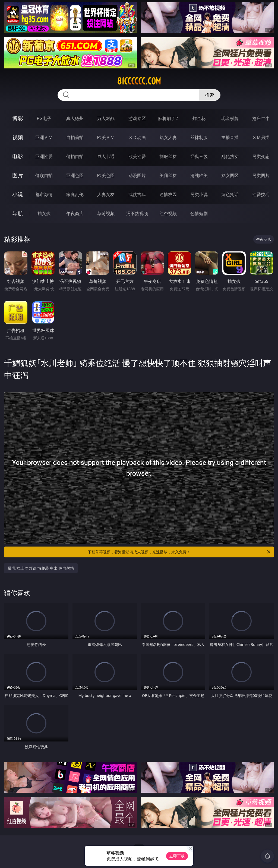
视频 (18, 137)
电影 (18, 156)
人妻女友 (106, 194)
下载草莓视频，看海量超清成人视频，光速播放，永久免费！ (179, 552)
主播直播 (230, 137)
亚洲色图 (75, 175)
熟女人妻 (168, 137)
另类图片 (261, 175)
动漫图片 (137, 175)
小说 (18, 194)
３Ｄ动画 (137, 137)
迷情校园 (168, 194)
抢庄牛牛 (261, 118)
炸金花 (199, 118)
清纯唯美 (199, 175)
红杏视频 (168, 213)
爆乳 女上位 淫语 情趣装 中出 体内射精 (41, 568)
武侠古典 (137, 194)
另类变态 (261, 156)
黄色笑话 (230, 194)
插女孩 (44, 213)
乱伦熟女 (230, 156)
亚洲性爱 (44, 156)
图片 (18, 175)
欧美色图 (106, 175)
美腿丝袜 (168, 175)
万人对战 (106, 118)
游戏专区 (137, 118)
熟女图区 (230, 175)
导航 (18, 213)
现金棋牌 (230, 118)
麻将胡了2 (168, 118)
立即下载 (177, 856)
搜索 (210, 95)
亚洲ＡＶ (44, 137)
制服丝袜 (168, 156)
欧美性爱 (137, 156)
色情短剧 (199, 213)
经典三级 (199, 156)
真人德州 (75, 118)
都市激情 (44, 194)
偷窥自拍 (44, 175)
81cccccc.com (139, 81)
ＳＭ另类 (261, 137)
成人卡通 (106, 156)
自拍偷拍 (75, 137)
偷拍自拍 (75, 156)
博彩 (18, 118)
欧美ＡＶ (106, 137)
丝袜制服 (199, 137)
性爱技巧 (261, 194)
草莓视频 (106, 213)
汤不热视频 (137, 213)
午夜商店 (75, 213)
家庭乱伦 (75, 194)
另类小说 (199, 194)
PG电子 (44, 118)
